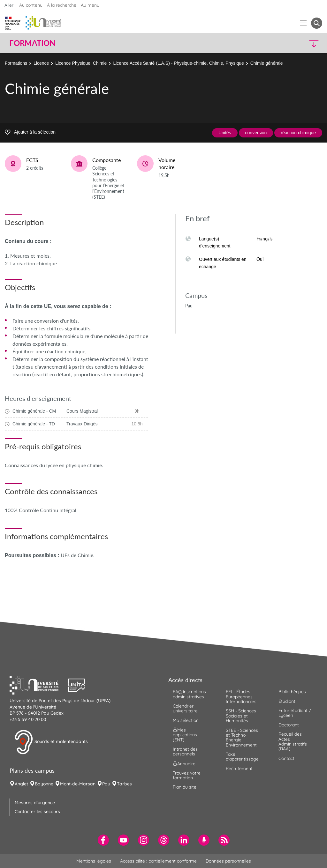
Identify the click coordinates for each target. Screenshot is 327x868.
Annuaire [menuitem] (184, 763)
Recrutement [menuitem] (239, 769)
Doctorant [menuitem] (289, 725)
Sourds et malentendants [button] (51, 742)
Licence (41, 63)
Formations (16, 63)
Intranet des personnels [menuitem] (185, 751)
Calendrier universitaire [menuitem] (185, 708)
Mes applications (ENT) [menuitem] (185, 735)
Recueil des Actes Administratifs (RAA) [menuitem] (293, 741)
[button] (284, 43)
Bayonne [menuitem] (44, 784)
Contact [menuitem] (286, 758)
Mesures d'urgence (35, 803)
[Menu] (304, 23)
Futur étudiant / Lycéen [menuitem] (295, 713)
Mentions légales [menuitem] (94, 861)
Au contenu (31, 5)
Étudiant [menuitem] (287, 701)
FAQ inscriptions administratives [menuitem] (189, 694)
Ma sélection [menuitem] (186, 720)
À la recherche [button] (62, 5)
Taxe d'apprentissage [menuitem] (242, 757)
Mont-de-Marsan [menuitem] (78, 784)
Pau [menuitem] (106, 784)
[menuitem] (103, 840)
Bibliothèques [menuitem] (292, 692)
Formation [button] (32, 43)
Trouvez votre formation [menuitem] (187, 775)
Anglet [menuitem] (21, 784)
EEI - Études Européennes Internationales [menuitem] (241, 697)
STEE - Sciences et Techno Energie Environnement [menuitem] (242, 738)
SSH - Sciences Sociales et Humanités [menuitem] (241, 716)
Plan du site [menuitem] (185, 787)
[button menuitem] (317, 23)
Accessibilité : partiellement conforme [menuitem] (158, 861)
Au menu (90, 5)
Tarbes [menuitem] (124, 784)
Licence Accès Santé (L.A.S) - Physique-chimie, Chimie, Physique (178, 63)
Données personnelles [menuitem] (228, 861)
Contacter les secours (37, 812)
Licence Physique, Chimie (81, 63)
